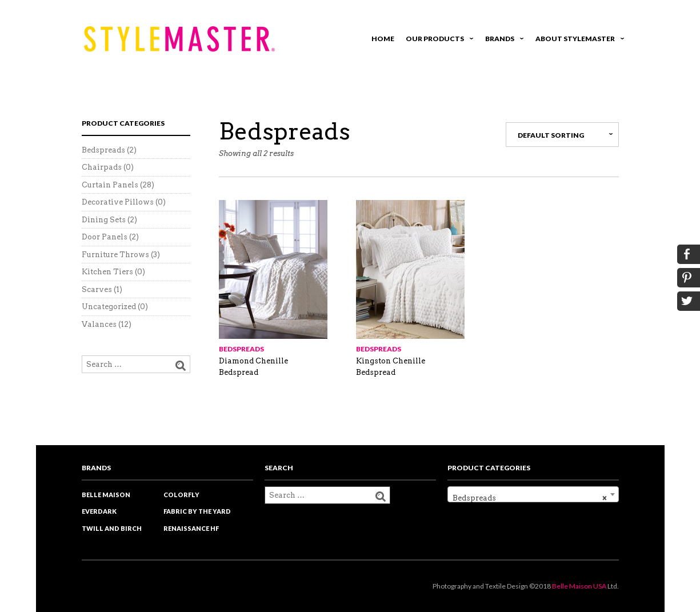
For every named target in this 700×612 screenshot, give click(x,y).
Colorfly (181, 495)
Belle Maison (106, 495)
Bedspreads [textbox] (530, 498)
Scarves (97, 289)
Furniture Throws (115, 255)
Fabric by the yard (197, 511)
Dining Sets (104, 220)
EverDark (99, 511)
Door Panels (105, 237)
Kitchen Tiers (107, 272)
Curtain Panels (110, 185)
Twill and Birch (112, 528)
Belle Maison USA (579, 586)
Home (383, 39)
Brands (503, 40)
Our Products (438, 40)
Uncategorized (109, 307)
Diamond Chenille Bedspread (253, 367)
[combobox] (533, 494)
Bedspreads (241, 349)
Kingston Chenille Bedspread (391, 367)
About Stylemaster (578, 40)
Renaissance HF (191, 528)
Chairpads (102, 167)
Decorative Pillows (118, 202)
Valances (99, 324)
